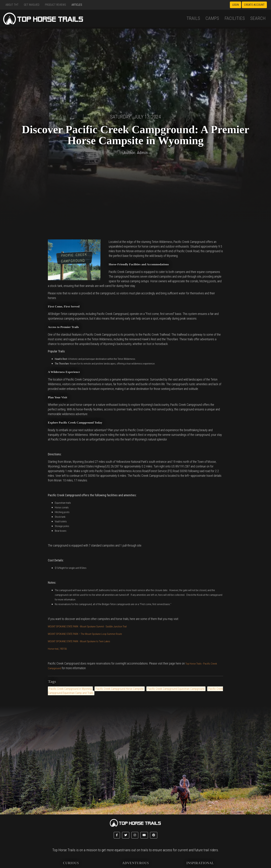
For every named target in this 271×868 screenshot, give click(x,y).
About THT (12, 5)
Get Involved (32, 5)
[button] (117, 835)
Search (258, 18)
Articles (77, 5)
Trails (193, 18)
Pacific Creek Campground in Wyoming (70, 689)
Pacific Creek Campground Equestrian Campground (176, 689)
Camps (212, 18)
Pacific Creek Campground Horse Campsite (120, 689)
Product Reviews (55, 5)
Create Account (254, 5)
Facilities (235, 18)
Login (235, 5)
